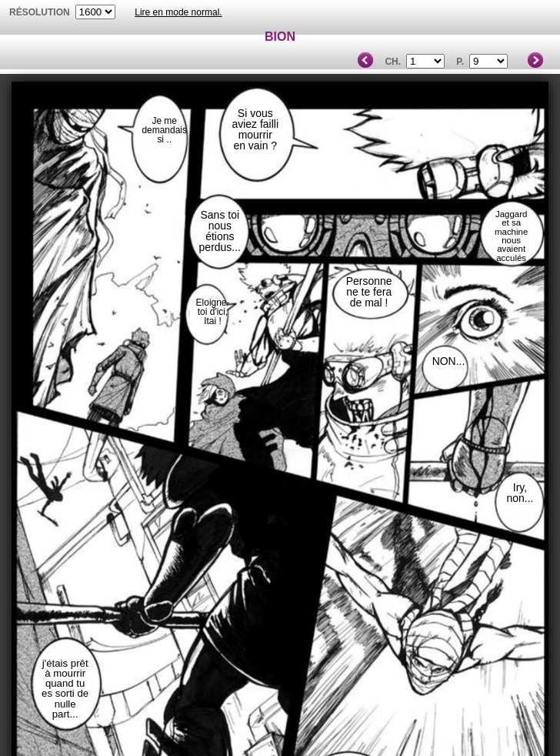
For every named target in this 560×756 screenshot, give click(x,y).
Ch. (393, 62)
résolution (40, 12)
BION (280, 37)
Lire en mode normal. (178, 12)
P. (460, 62)
